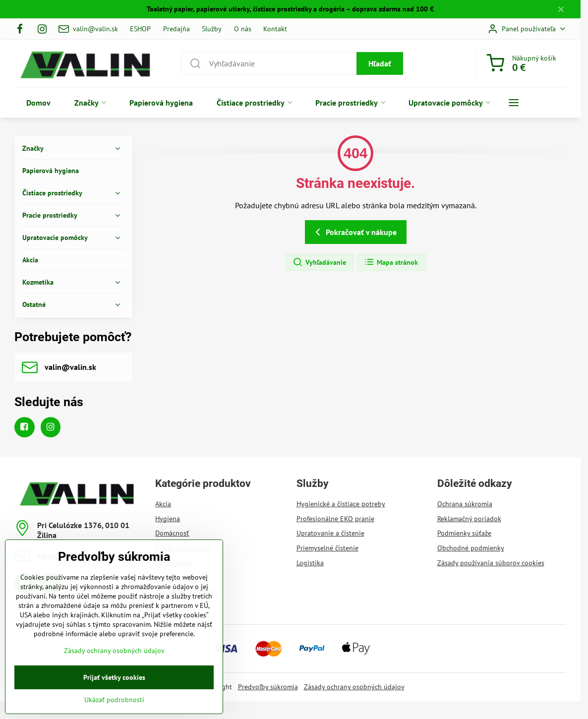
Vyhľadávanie (319, 262)
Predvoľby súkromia (268, 687)
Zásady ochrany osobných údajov (354, 687)
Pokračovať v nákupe (354, 232)
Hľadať (380, 63)
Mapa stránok (391, 262)
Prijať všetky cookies (114, 694)
